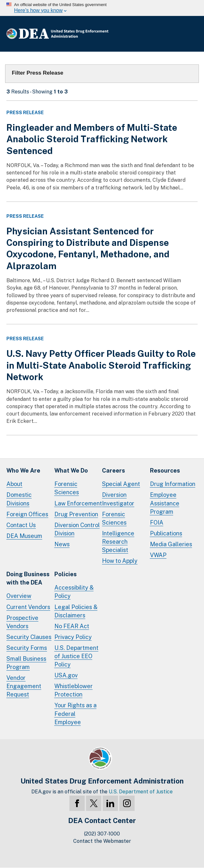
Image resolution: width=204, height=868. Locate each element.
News (62, 544)
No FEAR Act (72, 626)
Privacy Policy (73, 637)
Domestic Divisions (19, 499)
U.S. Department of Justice (141, 792)
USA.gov (66, 675)
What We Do (71, 471)
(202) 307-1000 (102, 834)
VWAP (158, 555)
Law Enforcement (78, 503)
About (14, 484)
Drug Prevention (76, 514)
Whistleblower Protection (74, 690)
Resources (165, 471)
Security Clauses (29, 637)
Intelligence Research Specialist (118, 542)
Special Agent (121, 484)
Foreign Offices (27, 514)
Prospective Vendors (22, 622)
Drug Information (173, 484)
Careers (114, 471)
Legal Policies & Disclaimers (76, 611)
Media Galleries (171, 544)
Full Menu (191, 34)
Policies (66, 574)
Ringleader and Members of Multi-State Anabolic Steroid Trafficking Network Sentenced (92, 139)
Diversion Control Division (77, 529)
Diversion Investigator (118, 499)
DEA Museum (24, 536)
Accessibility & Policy (74, 592)
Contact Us (21, 525)
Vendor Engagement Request (24, 686)
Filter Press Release (38, 73)
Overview (19, 596)
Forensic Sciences (67, 488)
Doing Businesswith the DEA (28, 578)
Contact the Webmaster (102, 841)
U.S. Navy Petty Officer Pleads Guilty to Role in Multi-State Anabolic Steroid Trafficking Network (101, 365)
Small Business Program (26, 663)
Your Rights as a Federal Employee (75, 714)
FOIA (157, 522)
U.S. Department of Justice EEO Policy (76, 656)
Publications (166, 533)
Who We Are (23, 471)
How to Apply (120, 561)
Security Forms (27, 648)
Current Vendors (28, 607)
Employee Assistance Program (165, 503)
